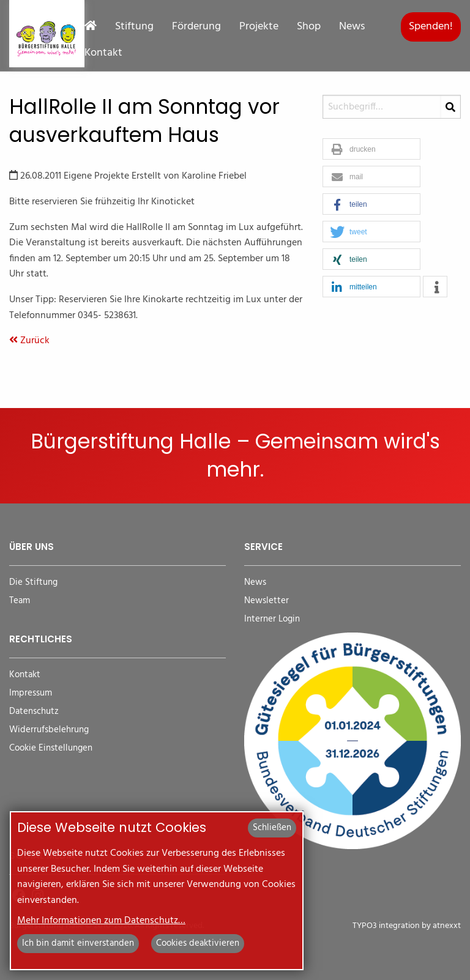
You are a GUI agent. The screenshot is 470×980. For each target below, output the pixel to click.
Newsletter (267, 601)
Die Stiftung (33, 583)
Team (20, 601)
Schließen (272, 828)
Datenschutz (34, 712)
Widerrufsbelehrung (49, 730)
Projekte (259, 27)
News (352, 27)
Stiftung (134, 27)
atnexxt (447, 926)
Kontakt (103, 53)
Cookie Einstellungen (51, 748)
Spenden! (431, 27)
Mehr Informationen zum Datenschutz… (101, 921)
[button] (371, 150)
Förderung (196, 27)
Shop (309, 27)
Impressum (31, 693)
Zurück (29, 341)
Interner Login (272, 619)
